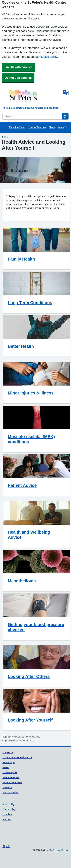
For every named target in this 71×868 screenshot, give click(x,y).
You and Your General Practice (17, 757)
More (63, 127)
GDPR (6, 767)
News (52, 127)
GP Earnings (9, 762)
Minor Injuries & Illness (31, 393)
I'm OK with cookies (19, 67)
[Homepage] (32, 97)
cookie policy (49, 57)
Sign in (6, 846)
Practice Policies (11, 793)
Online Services (37, 127)
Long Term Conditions (30, 303)
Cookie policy (9, 809)
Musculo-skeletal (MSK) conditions (31, 439)
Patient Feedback (11, 777)
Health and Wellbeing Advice (29, 535)
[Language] (66, 93)
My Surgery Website (59, 850)
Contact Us (8, 752)
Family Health (21, 259)
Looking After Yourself (30, 720)
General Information (12, 783)
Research (7, 788)
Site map (7, 819)
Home (7, 137)
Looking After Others (29, 676)
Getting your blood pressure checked (36, 627)
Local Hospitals (10, 772)
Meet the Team (17, 127)
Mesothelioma (22, 581)
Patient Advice (22, 485)
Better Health (21, 346)
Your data (7, 814)
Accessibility (8, 804)
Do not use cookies (18, 78)
